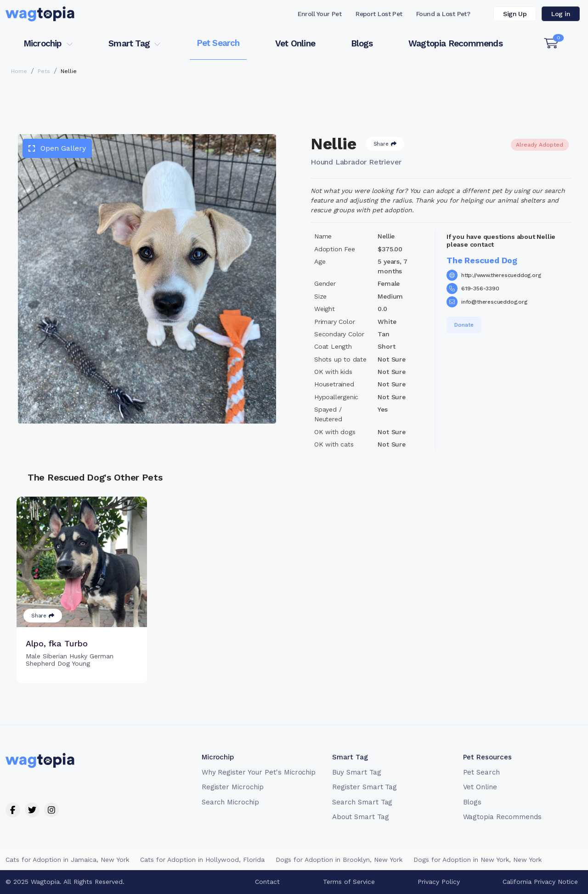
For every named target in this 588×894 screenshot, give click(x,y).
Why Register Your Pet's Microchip (259, 772)
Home (19, 71)
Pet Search (218, 43)
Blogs (362, 43)
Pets (44, 71)
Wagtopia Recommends (455, 43)
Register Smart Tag (365, 787)
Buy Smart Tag (356, 772)
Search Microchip (230, 802)
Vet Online (295, 43)
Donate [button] (464, 325)
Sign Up (515, 14)
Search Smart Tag (362, 802)
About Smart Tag (360, 817)
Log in (561, 14)
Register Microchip (233, 787)
